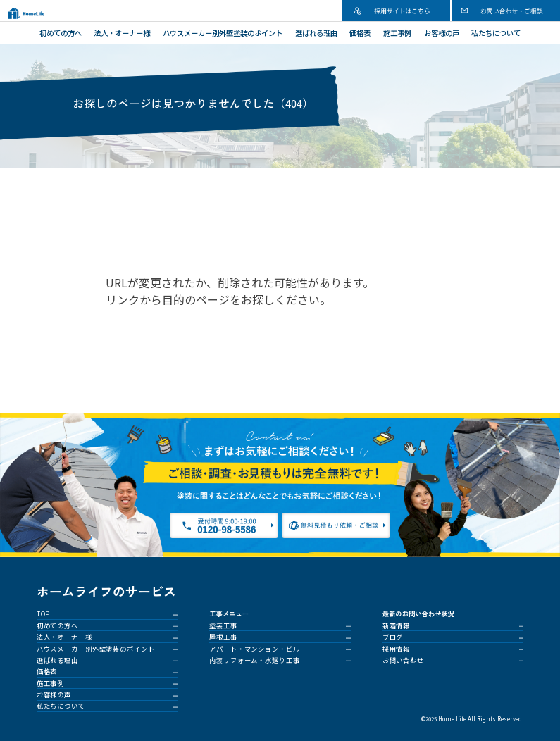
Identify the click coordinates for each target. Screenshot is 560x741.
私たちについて (496, 33)
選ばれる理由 (316, 33)
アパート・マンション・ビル (254, 649)
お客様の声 (442, 33)
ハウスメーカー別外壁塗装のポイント (223, 33)
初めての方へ (61, 33)
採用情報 (397, 649)
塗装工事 (223, 625)
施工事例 (397, 33)
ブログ (393, 637)
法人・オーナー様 (122, 33)
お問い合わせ (403, 660)
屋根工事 (223, 637)
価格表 (360, 33)
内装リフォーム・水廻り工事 (254, 660)
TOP (44, 614)
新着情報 (397, 625)
